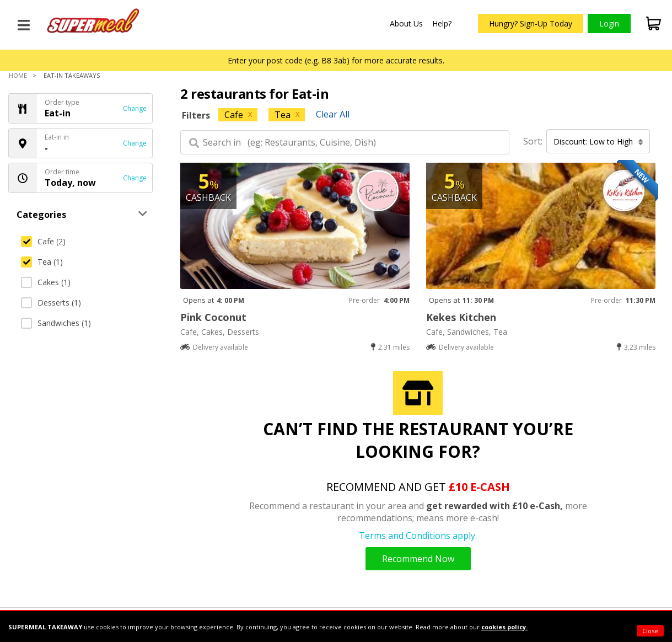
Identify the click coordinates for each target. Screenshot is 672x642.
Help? (442, 23)
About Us (406, 23)
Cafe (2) (43, 241)
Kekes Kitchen (461, 317)
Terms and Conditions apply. (418, 536)
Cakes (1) (46, 282)
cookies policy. (504, 627)
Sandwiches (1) (56, 323)
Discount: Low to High (598, 141)
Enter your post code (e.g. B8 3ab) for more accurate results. (336, 60)
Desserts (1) (51, 303)
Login (609, 23)
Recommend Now (418, 559)
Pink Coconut (213, 317)
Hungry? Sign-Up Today (531, 23)
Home (18, 75)
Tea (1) (42, 262)
